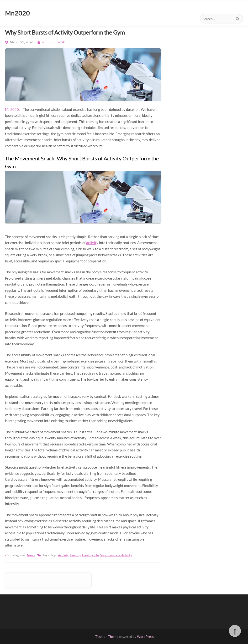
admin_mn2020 (54, 42)
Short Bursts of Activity (116, 555)
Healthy (75, 555)
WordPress (145, 636)
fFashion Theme (106, 636)
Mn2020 (12, 109)
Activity (63, 555)
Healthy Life (90, 555)
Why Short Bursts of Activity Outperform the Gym (65, 32)
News (31, 555)
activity (92, 243)
